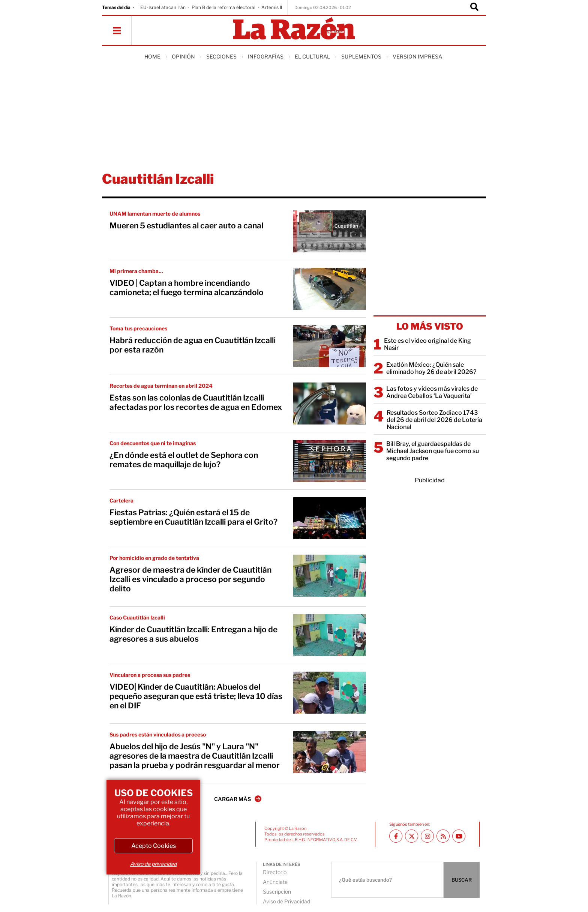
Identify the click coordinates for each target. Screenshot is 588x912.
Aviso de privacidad (153, 864)
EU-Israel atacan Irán (163, 7)
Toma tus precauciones (138, 328)
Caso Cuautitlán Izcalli (137, 617)
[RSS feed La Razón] (443, 836)
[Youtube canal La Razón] (459, 836)
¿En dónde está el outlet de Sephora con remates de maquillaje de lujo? (184, 460)
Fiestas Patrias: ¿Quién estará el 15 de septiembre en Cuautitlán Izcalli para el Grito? (193, 517)
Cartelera (121, 500)
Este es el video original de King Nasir (427, 344)
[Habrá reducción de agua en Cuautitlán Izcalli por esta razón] (330, 346)
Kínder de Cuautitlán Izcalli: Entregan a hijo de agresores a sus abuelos (193, 634)
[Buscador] (474, 7)
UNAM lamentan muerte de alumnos (155, 214)
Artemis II (272, 7)
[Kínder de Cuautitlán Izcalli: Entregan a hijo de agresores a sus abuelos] (330, 635)
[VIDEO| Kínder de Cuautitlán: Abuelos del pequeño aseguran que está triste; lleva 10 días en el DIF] (330, 693)
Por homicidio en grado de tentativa (154, 558)
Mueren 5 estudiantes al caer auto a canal (186, 226)
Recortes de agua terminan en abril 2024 (161, 386)
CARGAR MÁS (238, 799)
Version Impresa (417, 56)
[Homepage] (294, 29)
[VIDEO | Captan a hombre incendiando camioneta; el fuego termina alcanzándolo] (330, 289)
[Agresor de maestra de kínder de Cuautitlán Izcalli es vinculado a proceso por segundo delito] (330, 576)
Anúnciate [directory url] (275, 882)
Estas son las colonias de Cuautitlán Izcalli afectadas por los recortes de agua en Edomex (196, 402)
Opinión (183, 56)
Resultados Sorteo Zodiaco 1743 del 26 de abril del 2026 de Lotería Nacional (434, 420)
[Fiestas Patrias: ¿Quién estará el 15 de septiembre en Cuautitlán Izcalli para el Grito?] (330, 518)
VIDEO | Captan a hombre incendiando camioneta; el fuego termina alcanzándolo (187, 288)
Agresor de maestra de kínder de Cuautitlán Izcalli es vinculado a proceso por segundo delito (190, 579)
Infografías (266, 56)
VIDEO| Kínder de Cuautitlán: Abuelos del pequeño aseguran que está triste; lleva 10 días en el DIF (196, 696)
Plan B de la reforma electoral (223, 7)
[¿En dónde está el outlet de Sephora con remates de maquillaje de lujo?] (330, 461)
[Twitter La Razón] (412, 836)
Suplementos (361, 56)
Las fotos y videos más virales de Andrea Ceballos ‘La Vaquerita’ (432, 392)
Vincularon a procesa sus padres (150, 675)
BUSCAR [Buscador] (462, 880)
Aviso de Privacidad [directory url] (286, 901)
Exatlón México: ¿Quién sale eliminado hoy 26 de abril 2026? (431, 368)
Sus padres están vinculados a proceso (158, 734)
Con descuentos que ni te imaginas (153, 443)
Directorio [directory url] (275, 872)
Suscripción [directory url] (277, 892)
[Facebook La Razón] (396, 836)
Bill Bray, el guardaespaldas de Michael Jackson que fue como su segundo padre (433, 451)
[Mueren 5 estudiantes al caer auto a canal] (330, 231)
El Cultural (312, 56)
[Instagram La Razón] (427, 836)
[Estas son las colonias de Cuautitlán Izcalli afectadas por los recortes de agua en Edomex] (330, 403)
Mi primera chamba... (136, 271)
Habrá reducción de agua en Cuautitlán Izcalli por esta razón (193, 345)
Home (152, 56)
